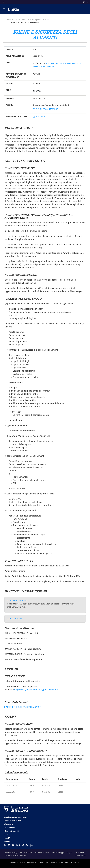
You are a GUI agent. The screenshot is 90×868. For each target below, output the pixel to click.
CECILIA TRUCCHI (14, 619)
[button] (3, 2)
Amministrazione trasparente (16, 817)
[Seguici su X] (9, 845)
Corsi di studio (23, 20)
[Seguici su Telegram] (27, 845)
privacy (54, 862)
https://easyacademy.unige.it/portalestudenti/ (37, 690)
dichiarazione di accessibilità (69, 862)
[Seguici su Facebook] (20, 845)
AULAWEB (39, 117)
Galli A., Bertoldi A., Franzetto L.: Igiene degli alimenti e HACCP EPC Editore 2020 (42, 576)
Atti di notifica (10, 828)
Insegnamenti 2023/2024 (43, 20)
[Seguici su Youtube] (13, 845)
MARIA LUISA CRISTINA (17, 601)
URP (6, 835)
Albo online (9, 824)
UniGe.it (9, 20)
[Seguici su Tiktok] (23, 845)
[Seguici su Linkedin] (5, 845)
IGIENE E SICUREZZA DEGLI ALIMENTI (23, 707)
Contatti (7, 842)
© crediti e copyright (17, 862)
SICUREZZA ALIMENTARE (46, 109)
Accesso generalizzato (13, 821)
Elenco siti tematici (12, 831)
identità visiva (32, 862)
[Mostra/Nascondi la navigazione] (4, 9)
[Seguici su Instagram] (17, 845)
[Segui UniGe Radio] (31, 845)
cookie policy (44, 862)
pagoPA (7, 838)
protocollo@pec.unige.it (62, 853)
